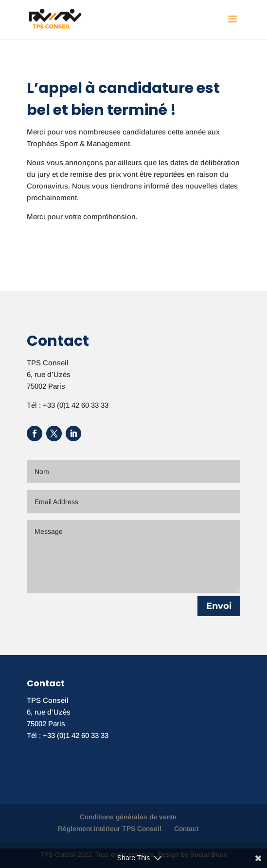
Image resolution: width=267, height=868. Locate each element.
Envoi (219, 606)
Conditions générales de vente (128, 817)
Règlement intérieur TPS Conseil (110, 829)
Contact (186, 829)
